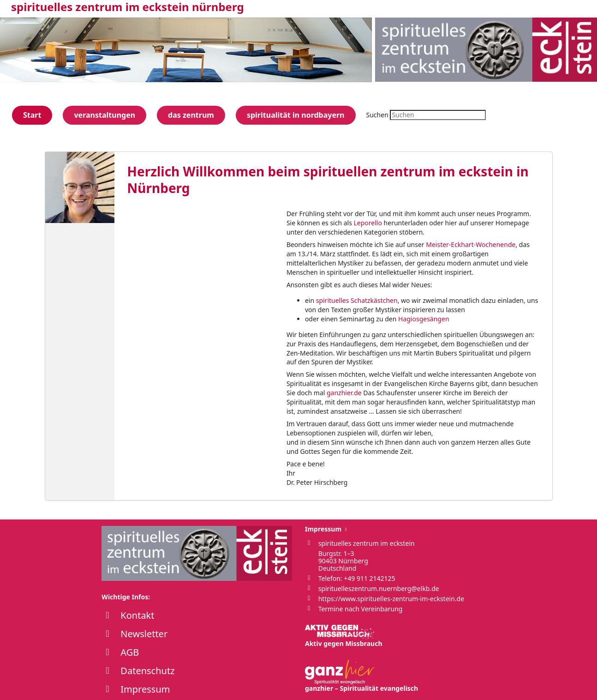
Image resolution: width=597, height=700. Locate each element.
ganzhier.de (344, 393)
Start (32, 115)
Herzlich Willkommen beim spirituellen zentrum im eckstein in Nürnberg (328, 180)
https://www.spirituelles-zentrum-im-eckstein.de (391, 599)
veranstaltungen (104, 115)
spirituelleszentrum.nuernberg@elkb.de (379, 588)
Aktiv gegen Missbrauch (344, 636)
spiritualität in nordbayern (296, 115)
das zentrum (191, 115)
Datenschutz (147, 671)
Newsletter (144, 634)
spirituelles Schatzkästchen (357, 300)
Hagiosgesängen (424, 319)
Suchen (377, 115)
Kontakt (137, 615)
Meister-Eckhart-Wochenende (471, 244)
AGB (130, 652)
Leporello (368, 223)
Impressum (145, 689)
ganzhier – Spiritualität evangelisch (361, 676)
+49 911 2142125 (369, 578)
